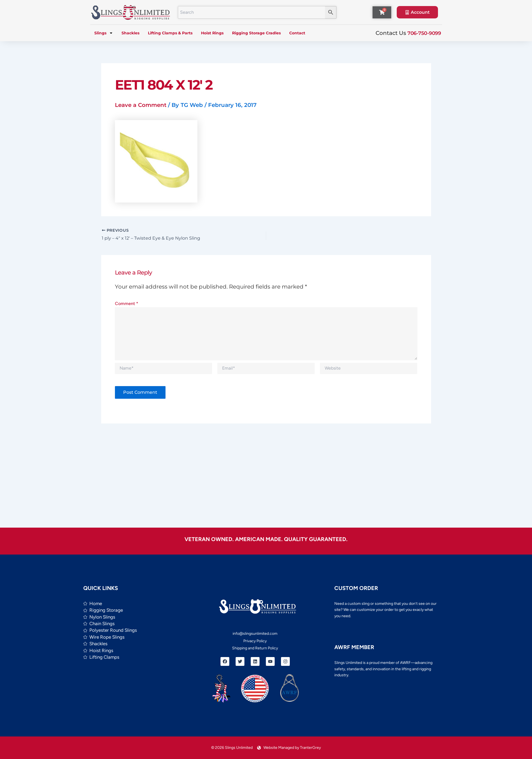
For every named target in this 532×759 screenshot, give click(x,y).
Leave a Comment (141, 105)
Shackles (130, 33)
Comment (127, 304)
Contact (297, 33)
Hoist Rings (212, 33)
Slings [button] (104, 33)
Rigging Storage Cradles (256, 33)
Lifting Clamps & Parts (170, 33)
